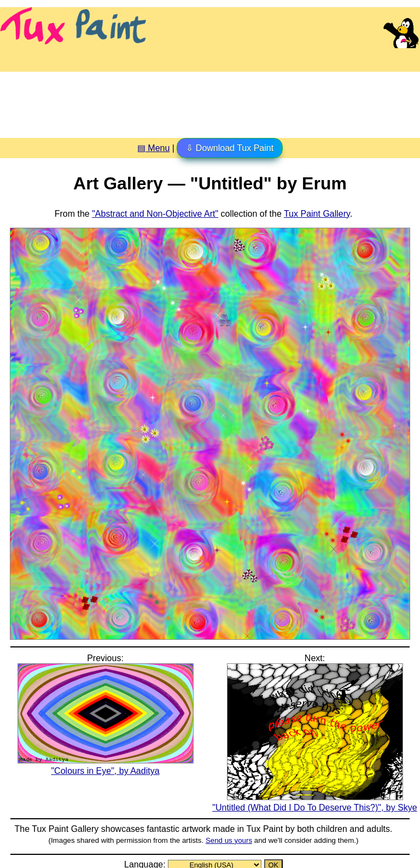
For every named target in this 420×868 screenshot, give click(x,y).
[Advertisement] (210, 101)
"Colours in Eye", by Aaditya (106, 766)
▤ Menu (153, 148)
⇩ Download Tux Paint (230, 148)
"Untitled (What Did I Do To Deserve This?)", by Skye (314, 802)
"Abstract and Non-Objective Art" (155, 214)
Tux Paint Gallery (317, 214)
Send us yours (229, 840)
